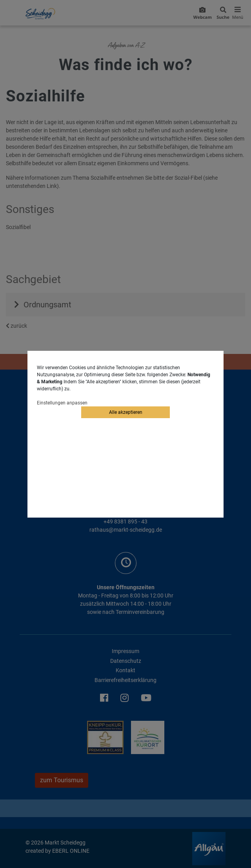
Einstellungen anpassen (62, 403)
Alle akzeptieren (126, 412)
